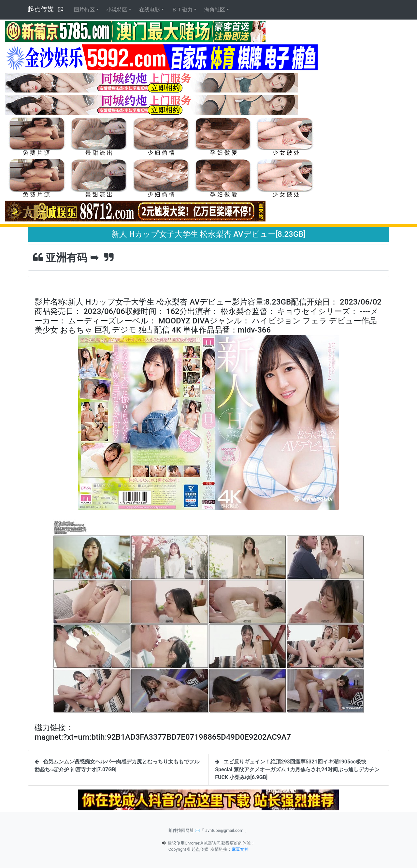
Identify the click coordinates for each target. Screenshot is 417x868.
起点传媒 (41, 9)
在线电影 (150, 10)
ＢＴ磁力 (182, 10)
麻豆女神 (240, 849)
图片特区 (84, 10)
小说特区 (117, 10)
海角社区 (215, 10)
